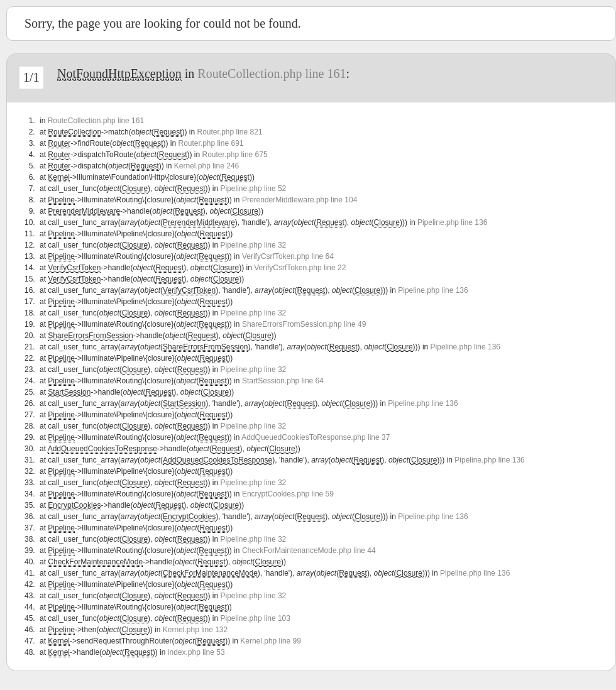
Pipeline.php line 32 (254, 245)
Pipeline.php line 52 (254, 189)
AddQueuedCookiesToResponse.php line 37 (316, 437)
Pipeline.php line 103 (256, 618)
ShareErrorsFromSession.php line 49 (304, 324)
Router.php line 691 (211, 143)
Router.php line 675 (235, 155)
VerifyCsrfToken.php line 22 (300, 268)
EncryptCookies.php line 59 (288, 494)
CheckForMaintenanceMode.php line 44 (309, 550)
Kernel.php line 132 (195, 630)
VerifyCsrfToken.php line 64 (288, 256)
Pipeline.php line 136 (452, 222)
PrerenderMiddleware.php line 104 (300, 200)
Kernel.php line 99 (271, 641)
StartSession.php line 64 (283, 381)
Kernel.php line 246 (206, 166)
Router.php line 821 (229, 132)
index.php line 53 (196, 652)
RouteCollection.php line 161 (272, 74)
